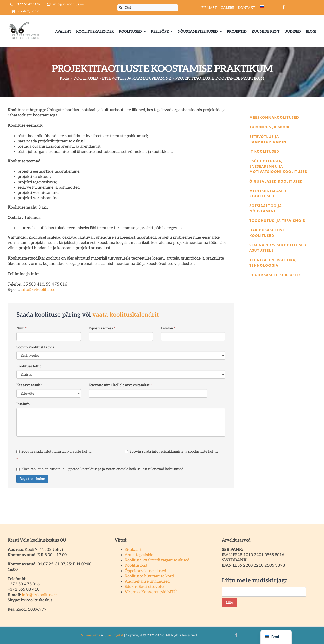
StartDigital (114, 635)
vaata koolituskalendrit (126, 315)
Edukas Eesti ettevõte (144, 587)
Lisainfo (23, 404)
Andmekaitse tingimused (147, 582)
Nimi (22, 328)
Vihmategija (90, 635)
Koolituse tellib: (29, 366)
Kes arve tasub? (29, 385)
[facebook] (284, 7)
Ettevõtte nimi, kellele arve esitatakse (120, 385)
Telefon (168, 328)
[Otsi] (148, 8)
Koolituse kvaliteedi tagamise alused (157, 560)
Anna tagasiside (139, 555)
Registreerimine (32, 479)
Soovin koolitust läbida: (36, 347)
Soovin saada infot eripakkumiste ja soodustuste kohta (171, 452)
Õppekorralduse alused (145, 571)
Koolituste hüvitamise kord (149, 576)
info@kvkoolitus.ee (38, 290)
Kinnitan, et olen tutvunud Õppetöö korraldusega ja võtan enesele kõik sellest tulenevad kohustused (100, 469)
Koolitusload (136, 566)
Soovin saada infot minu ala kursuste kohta (54, 452)
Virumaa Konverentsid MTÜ (151, 592)
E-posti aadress (102, 328)
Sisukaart (133, 550)
